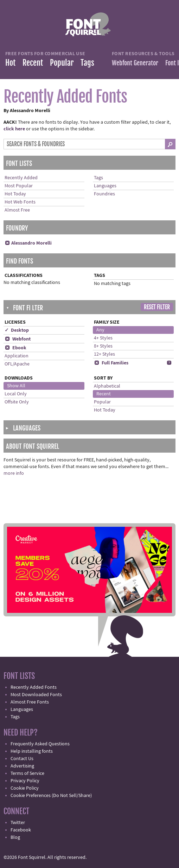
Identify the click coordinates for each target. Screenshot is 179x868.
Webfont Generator (135, 63)
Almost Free (17, 210)
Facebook (21, 830)
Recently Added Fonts (34, 687)
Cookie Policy (25, 788)
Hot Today (15, 194)
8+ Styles (103, 346)
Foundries (104, 194)
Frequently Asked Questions (40, 744)
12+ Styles (104, 354)
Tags (87, 63)
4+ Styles (103, 338)
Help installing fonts (32, 751)
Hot (10, 63)
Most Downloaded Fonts (36, 695)
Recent (33, 63)
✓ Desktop (17, 330)
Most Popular (19, 186)
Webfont (18, 339)
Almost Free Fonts (30, 702)
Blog (15, 837)
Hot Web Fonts (20, 202)
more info (14, 473)
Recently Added (21, 178)
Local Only (16, 394)
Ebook (15, 348)
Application (17, 356)
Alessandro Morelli (28, 243)
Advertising (22, 766)
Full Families (111, 363)
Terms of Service (27, 773)
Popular (62, 63)
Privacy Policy (25, 781)
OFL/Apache (17, 364)
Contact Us (22, 759)
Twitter (18, 823)
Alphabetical (107, 386)
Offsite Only (17, 402)
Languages (105, 186)
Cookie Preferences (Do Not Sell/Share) (51, 796)
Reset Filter (157, 307)
